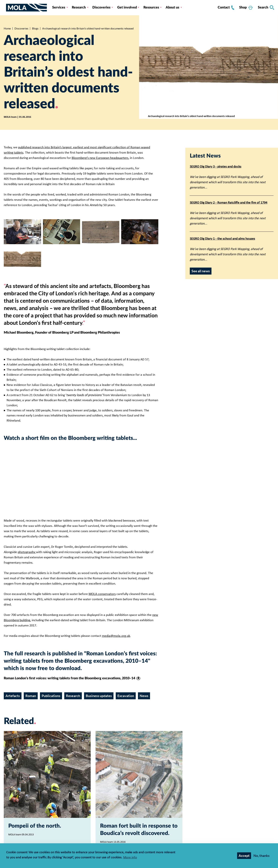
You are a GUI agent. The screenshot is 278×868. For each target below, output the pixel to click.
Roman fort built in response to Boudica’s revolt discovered (139, 830)
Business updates (99, 696)
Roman (31, 696)
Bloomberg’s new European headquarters (100, 158)
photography (27, 552)
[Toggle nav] (5, 8)
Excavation (126, 696)
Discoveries (101, 8)
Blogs (35, 28)
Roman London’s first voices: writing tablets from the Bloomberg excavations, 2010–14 (69, 678)
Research (79, 8)
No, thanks (262, 856)
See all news (201, 271)
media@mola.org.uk (116, 636)
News (144, 696)
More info (130, 858)
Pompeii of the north (34, 826)
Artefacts (13, 696)
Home (7, 28)
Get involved (127, 8)
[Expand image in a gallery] (22, 232)
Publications (51, 696)
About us (172, 8)
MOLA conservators (102, 594)
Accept (244, 856)
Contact (226, 8)
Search (266, 8)
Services (59, 8)
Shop (246, 8)
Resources (151, 8)
